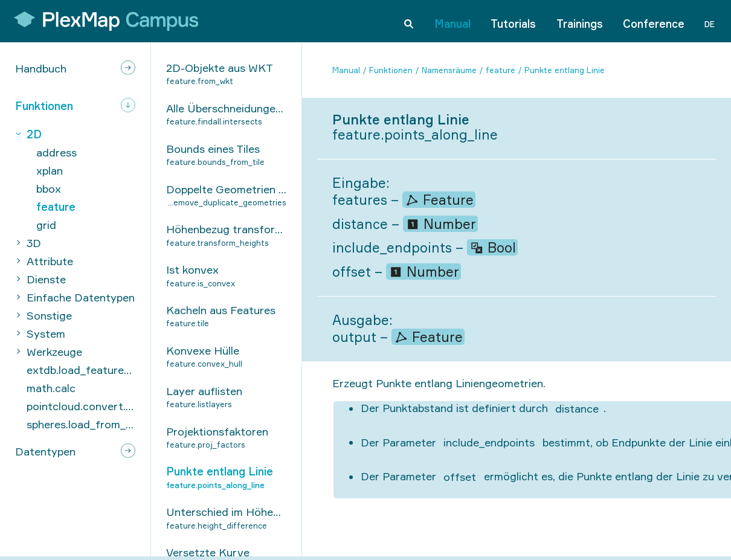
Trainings (580, 21)
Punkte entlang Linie (565, 70)
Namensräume (449, 70)
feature (501, 70)
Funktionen (391, 70)
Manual (452, 21)
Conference (654, 21)
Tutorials (513, 21)
